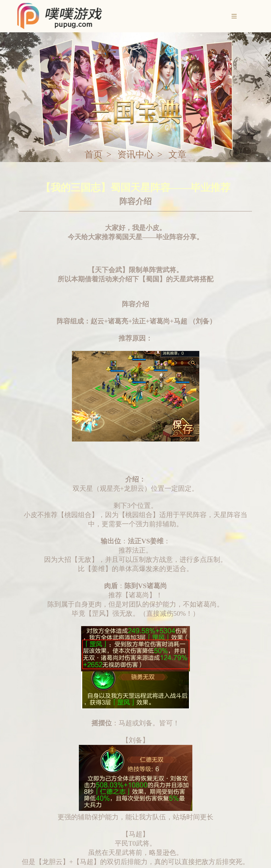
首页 (94, 155)
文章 (177, 155)
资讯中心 (135, 155)
